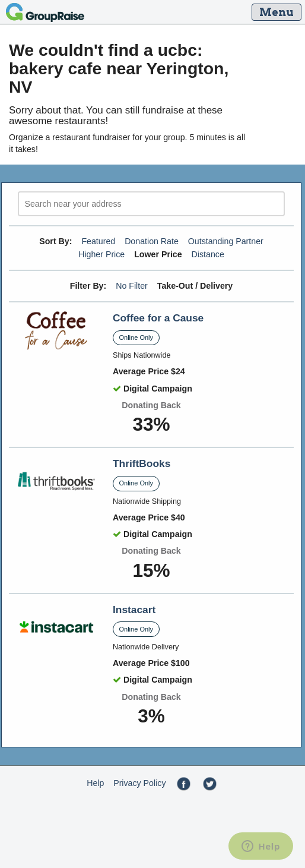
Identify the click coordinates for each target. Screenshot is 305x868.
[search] (151, 204)
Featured (98, 241)
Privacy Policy (139, 783)
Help (95, 783)
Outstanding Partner (226, 241)
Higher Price (101, 254)
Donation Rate (152, 241)
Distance (208, 254)
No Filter (132, 286)
